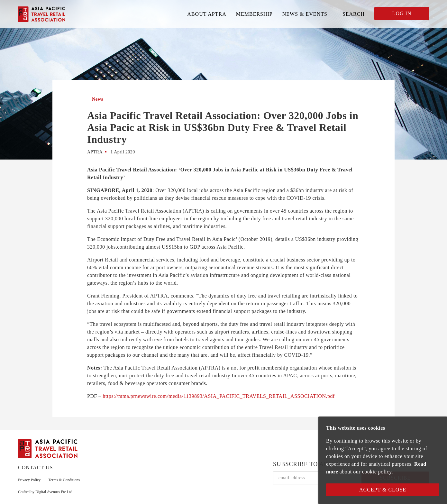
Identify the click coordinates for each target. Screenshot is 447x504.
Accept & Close (383, 490)
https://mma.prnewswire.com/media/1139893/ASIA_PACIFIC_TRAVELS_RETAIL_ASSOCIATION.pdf (219, 396)
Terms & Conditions (64, 480)
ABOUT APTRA (207, 14)
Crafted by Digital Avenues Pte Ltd (45, 492)
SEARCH (354, 14)
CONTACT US (35, 467)
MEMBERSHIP (254, 14)
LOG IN (402, 13)
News (98, 99)
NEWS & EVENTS (305, 14)
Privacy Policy (29, 480)
